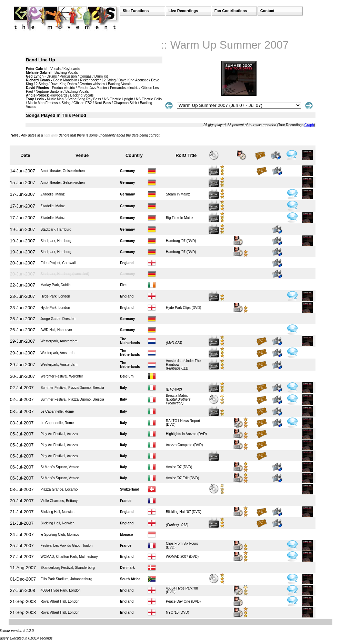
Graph (309, 125)
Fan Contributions (231, 11)
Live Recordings (183, 11)
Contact (267, 11)
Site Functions (136, 11)
